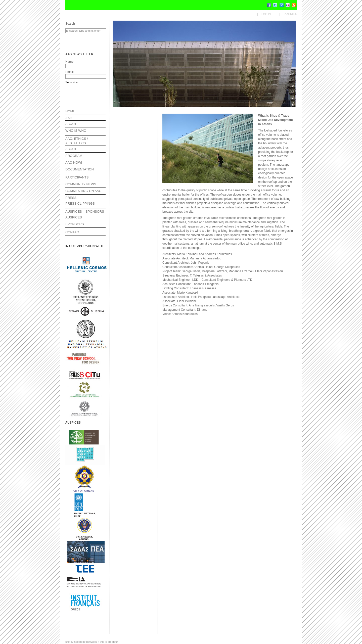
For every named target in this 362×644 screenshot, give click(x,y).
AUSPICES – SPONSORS (85, 212)
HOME (70, 111)
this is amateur (109, 642)
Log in (266, 14)
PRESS (71, 198)
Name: (70, 62)
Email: (70, 72)
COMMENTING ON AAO (83, 191)
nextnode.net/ (85, 642)
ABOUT (71, 124)
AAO (69, 118)
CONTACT (73, 232)
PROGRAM (74, 156)
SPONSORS (75, 224)
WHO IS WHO (76, 131)
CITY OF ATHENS (84, 491)
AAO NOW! (74, 163)
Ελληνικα (290, 14)
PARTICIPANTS (77, 177)
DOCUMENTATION (80, 169)
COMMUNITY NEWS (81, 184)
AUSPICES (74, 217)
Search (70, 24)
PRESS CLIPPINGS (80, 203)
